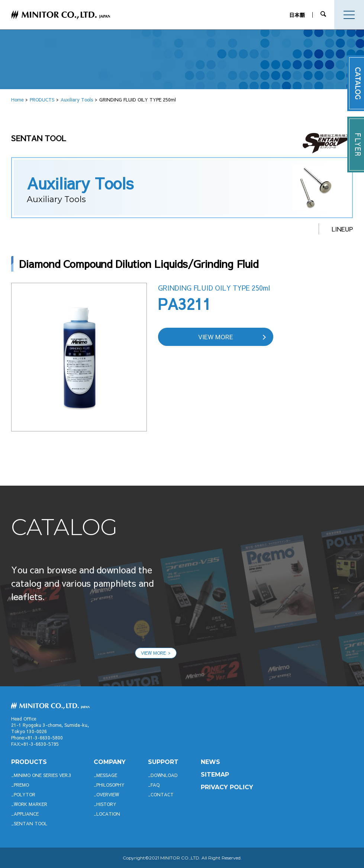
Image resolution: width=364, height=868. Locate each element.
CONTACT (162, 794)
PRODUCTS (42, 100)
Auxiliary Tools (77, 100)
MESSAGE (107, 775)
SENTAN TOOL (30, 823)
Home (17, 100)
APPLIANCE (26, 814)
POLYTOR (25, 794)
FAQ (155, 785)
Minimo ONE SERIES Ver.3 (43, 775)
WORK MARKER (30, 804)
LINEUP (342, 229)
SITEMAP (215, 775)
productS (29, 762)
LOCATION (108, 814)
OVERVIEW (108, 794)
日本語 (298, 15)
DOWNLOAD (164, 775)
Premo (21, 785)
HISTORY (106, 804)
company (110, 762)
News (210, 762)
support (163, 762)
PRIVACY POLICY (227, 787)
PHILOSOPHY (110, 785)
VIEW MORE (216, 337)
